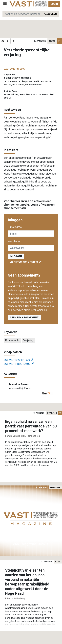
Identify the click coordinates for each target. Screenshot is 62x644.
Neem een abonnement (24, 318)
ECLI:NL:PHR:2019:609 (19, 364)
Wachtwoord (15, 241)
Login (54, 4)
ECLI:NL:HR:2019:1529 (19, 360)
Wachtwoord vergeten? (26, 262)
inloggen (16, 256)
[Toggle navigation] (5, 4)
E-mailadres (15, 227)
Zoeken (51, 14)
